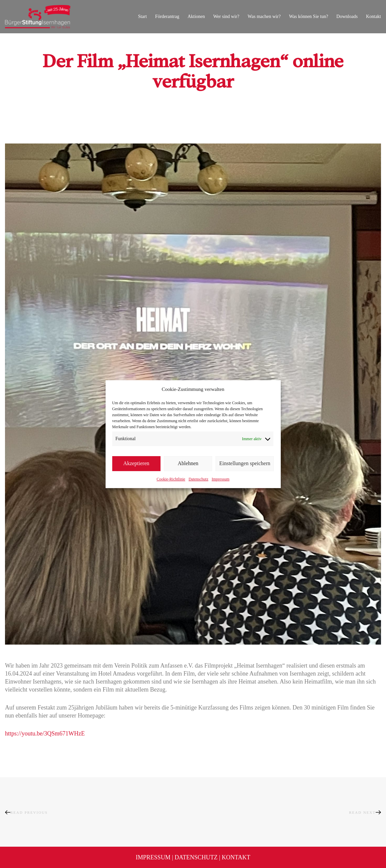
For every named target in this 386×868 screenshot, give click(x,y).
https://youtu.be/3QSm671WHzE (45, 733)
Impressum (220, 479)
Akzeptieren (136, 463)
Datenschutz (198, 479)
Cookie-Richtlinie (171, 479)
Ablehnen (188, 463)
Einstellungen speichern (245, 463)
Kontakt (236, 857)
